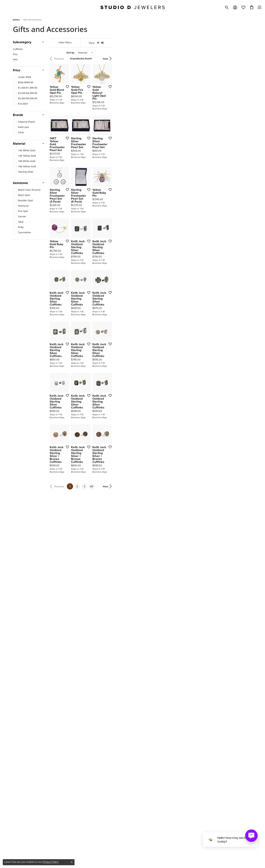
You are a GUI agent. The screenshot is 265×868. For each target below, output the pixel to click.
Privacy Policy (50, 862)
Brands (18, 115)
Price (17, 70)
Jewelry (16, 20)
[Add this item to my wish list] (113, 133)
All (162, 742)
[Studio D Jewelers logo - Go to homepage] (132, 7)
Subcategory (22, 42)
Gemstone (20, 183)
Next (246, 59)
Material (19, 144)
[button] (227, 7)
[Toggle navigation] (259, 7)
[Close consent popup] (72, 862)
